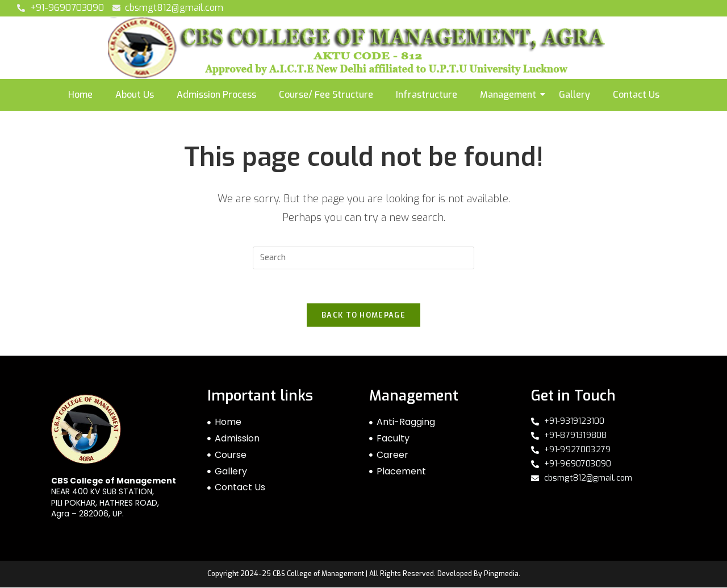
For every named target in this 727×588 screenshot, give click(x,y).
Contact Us (636, 95)
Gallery (575, 95)
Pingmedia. (502, 574)
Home (80, 95)
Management (508, 95)
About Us (135, 95)
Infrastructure (427, 95)
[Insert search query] (363, 258)
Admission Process (216, 95)
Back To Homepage (363, 316)
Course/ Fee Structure (326, 95)
